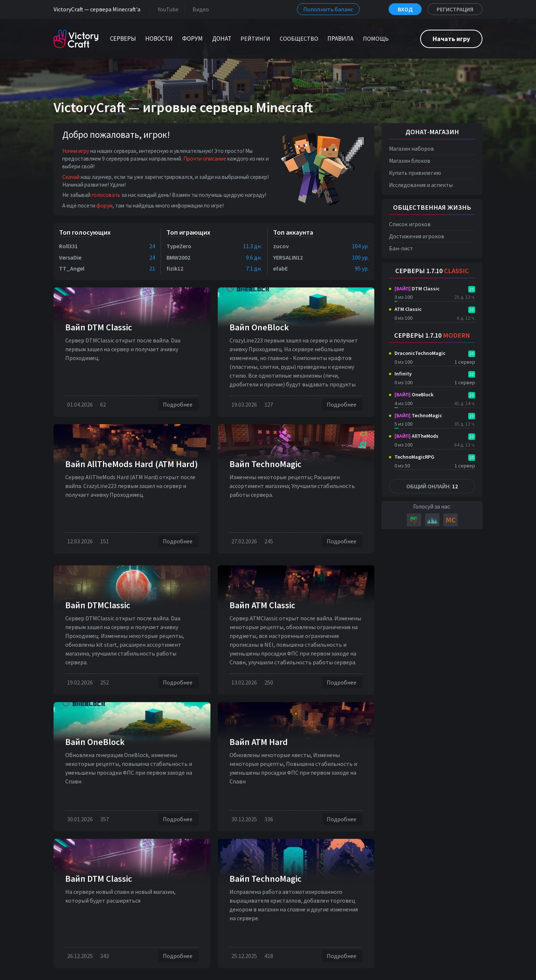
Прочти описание (205, 159)
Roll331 (68, 246)
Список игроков (410, 224)
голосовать (106, 195)
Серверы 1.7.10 (432, 271)
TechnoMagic (418, 415)
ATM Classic (408, 309)
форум (104, 205)
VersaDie (70, 257)
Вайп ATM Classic (262, 605)
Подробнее (179, 405)
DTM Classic (417, 289)
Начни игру (76, 151)
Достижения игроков (417, 236)
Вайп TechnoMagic (265, 464)
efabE (280, 268)
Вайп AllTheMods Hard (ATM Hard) (132, 464)
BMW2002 (178, 257)
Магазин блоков (410, 161)
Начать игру (451, 39)
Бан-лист (401, 248)
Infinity (403, 374)
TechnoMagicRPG (414, 457)
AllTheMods (416, 436)
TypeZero (179, 246)
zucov (281, 246)
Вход (405, 9)
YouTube (167, 9)
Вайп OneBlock (259, 327)
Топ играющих (188, 232)
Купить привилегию (415, 173)
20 (471, 289)
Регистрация (455, 9)
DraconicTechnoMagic (420, 353)
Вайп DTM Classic (99, 327)
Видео (199, 9)
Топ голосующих (85, 232)
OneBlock (414, 394)
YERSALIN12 (288, 257)
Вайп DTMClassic (98, 605)
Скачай (71, 177)
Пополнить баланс (328, 9)
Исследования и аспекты (421, 185)
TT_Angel (72, 268)
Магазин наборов (412, 149)
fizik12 (175, 268)
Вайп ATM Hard (259, 742)
